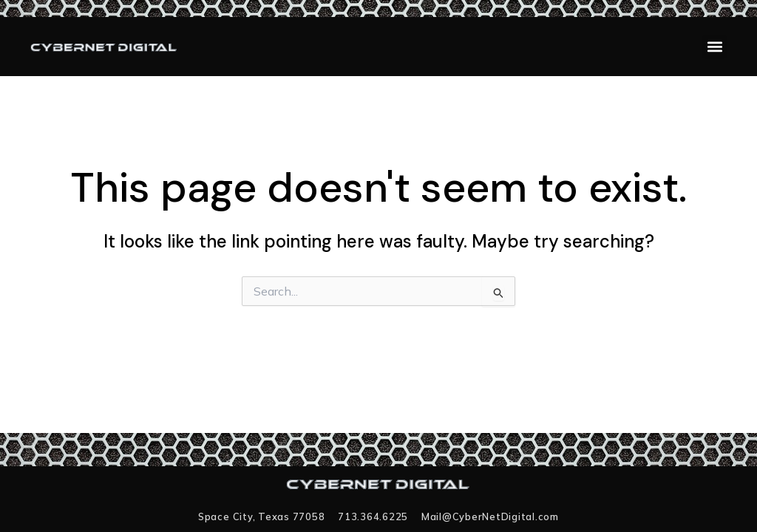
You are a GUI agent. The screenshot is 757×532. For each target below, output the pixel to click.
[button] (714, 47)
